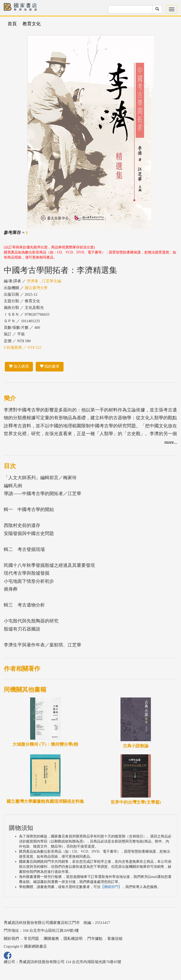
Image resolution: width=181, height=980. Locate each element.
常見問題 (31, 939)
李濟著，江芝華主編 (44, 281)
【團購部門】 (111, 887)
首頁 (12, 24)
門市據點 (95, 939)
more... (171, 442)
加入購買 (19, 366)
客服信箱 (115, 939)
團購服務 (51, 939)
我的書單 (50, 366)
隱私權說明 (73, 939)
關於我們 (11, 939)
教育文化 (32, 24)
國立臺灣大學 (36, 288)
